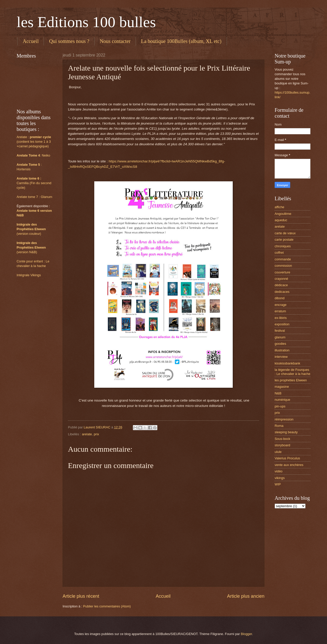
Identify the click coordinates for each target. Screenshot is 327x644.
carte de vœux (285, 233)
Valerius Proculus (287, 458)
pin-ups (280, 406)
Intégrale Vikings (29, 275)
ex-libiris (281, 318)
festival (280, 331)
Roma (279, 426)
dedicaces (282, 292)
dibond (280, 298)
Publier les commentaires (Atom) (107, 606)
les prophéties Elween (291, 380)
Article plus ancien (246, 596)
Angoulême (283, 214)
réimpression (284, 419)
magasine (282, 387)
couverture (282, 272)
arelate (87, 434)
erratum (280, 311)
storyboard (282, 445)
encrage (281, 305)
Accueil (31, 41)
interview (281, 357)
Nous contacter (115, 41)
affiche (279, 207)
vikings (280, 478)
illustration (282, 350)
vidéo (279, 471)
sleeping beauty (286, 432)
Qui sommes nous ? (69, 41)
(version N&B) (27, 252)
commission (283, 266)
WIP (278, 484)
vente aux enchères (289, 465)
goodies (280, 344)
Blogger (247, 634)
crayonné (281, 279)
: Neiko (33, 155)
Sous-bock (282, 439)
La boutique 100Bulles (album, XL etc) (181, 41)
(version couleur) (29, 234)
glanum (280, 337)
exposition (282, 324)
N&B (278, 393)
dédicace (281, 285)
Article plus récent (81, 596)
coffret (279, 253)
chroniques (283, 246)
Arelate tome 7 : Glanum (34, 197)
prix (96, 434)
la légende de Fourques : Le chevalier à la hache (293, 372)
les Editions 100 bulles (86, 22)
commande (283, 259)
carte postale (284, 240)
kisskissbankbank (287, 363)
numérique (282, 400)
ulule (278, 452)
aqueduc (281, 220)
